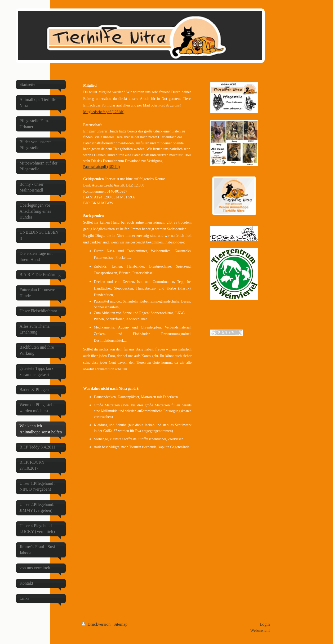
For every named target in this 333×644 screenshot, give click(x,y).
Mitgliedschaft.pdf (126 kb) (104, 112)
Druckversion (97, 624)
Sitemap (120, 624)
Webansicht (260, 630)
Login (265, 624)
